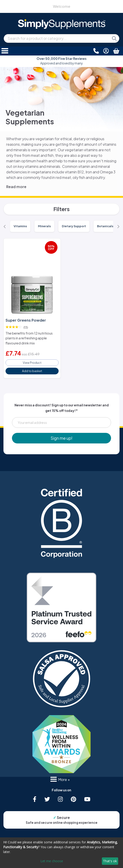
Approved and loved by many (61, 61)
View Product (32, 363)
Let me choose (52, 861)
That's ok (110, 861)
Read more (16, 187)
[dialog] (61, 853)
